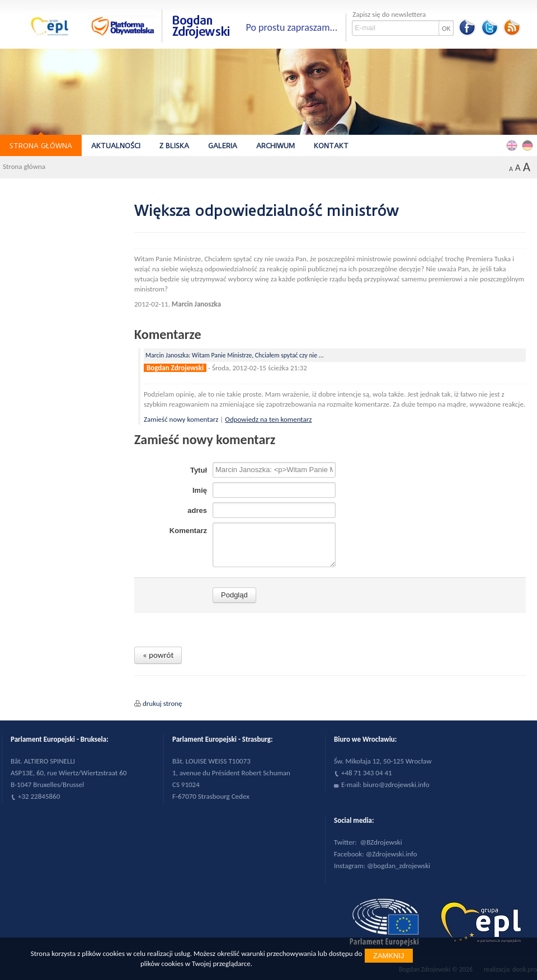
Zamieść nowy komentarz (182, 419)
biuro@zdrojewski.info (396, 785)
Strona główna (41, 146)
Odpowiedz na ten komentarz (268, 419)
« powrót (158, 655)
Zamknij (389, 956)
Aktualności (116, 146)
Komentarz (188, 531)
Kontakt (331, 146)
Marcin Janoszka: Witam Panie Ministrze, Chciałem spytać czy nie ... (235, 355)
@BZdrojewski (381, 842)
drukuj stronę (162, 703)
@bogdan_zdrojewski (399, 866)
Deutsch (529, 145)
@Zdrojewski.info (392, 854)
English (514, 145)
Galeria (223, 146)
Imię (200, 490)
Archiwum (275, 146)
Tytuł (199, 470)
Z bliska (174, 146)
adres (197, 510)
